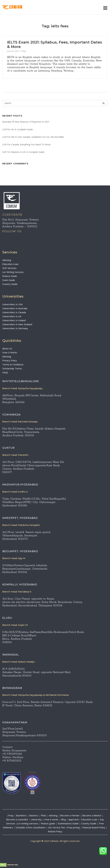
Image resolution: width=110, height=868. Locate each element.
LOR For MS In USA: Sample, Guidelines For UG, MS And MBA (33, 137)
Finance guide (48, 823)
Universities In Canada (14, 312)
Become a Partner (70, 815)
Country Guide (10, 284)
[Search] (104, 103)
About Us (7, 348)
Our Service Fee (56, 827)
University (36, 819)
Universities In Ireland (14, 320)
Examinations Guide (68, 823)
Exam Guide (9, 280)
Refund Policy (55, 831)
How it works (51, 819)
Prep (11, 815)
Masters (34, 815)
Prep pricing (73, 827)
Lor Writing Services (13, 272)
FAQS (5, 372)
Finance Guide (10, 276)
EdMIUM (12, 7)
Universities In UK (12, 316)
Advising (7, 260)
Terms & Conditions (13, 364)
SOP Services (9, 268)
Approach (74, 819)
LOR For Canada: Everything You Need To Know (26, 144)
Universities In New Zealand (17, 324)
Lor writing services (28, 823)
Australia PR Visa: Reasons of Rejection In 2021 (26, 122)
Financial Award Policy (94, 827)
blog (24, 51)
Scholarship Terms (12, 368)
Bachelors (21, 815)
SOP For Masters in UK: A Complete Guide (23, 152)
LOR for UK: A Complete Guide (18, 129)
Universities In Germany (15, 328)
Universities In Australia (15, 308)
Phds (43, 815)
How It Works (10, 352)
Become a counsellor (17, 819)
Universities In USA (12, 304)
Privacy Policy (10, 360)
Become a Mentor (92, 815)
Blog (63, 819)
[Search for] (55, 103)
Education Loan (10, 264)
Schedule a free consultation (30, 827)
